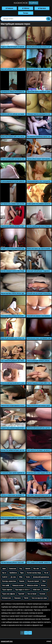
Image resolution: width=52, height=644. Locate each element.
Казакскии (13, 569)
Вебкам (46, 590)
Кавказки (17, 598)
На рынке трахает (33, 581)
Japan (4, 569)
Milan (21, 577)
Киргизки (42, 8)
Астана (43, 585)
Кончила (42, 594)
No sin (46, 573)
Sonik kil (5, 577)
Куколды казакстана (9, 581)
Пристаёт (21, 594)
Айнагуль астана (32, 585)
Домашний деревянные (41, 577)
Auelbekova (13, 573)
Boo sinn (36, 569)
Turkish (26, 598)
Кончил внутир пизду (34, 573)
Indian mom (36, 590)
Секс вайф (6, 585)
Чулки (28, 577)
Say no (4, 573)
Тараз (22, 573)
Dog (21, 569)
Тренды (26, 13)
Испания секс (7, 598)
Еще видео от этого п (22, 590)
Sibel (44, 581)
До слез (13, 577)
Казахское (26, 3)
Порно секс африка (9, 594)
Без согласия (32, 594)
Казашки (9, 8)
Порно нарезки (7, 590)
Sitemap (49, 641)
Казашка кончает (18, 585)
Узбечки (26, 8)
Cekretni (28, 569)
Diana (44, 569)
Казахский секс (7, 641)
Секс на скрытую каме (39, 598)
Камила (22, 581)
